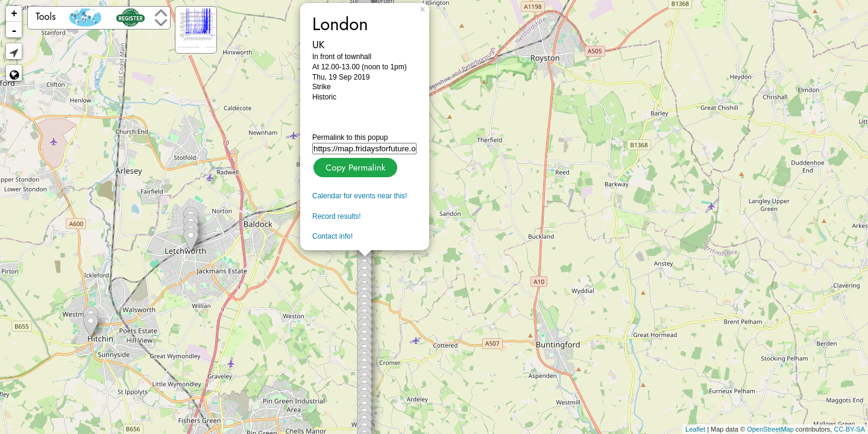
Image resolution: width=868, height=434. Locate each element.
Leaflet (695, 429)
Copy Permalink (354, 166)
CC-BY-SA (849, 429)
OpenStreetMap (770, 429)
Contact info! (332, 236)
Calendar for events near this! (360, 196)
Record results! (337, 216)
